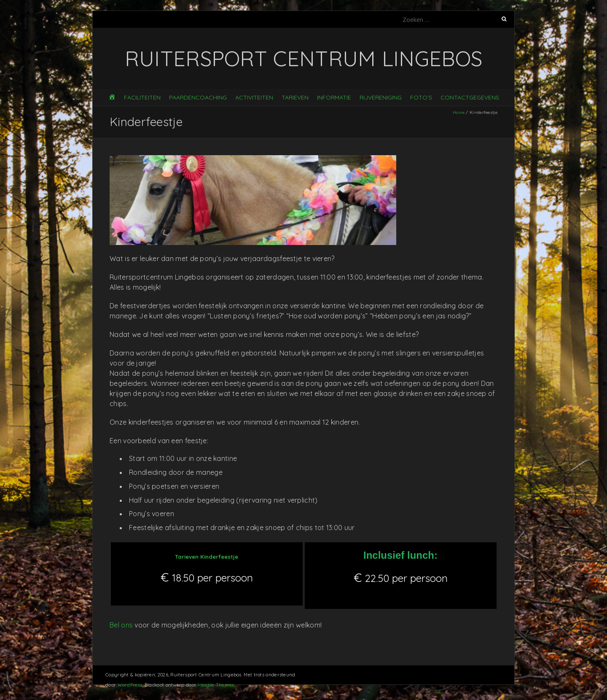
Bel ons (121, 625)
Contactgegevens (470, 97)
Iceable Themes (216, 685)
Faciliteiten (142, 97)
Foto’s (421, 97)
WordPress (130, 685)
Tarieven (295, 97)
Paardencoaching (198, 97)
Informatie (334, 97)
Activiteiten (254, 97)
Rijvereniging (381, 97)
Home (459, 112)
